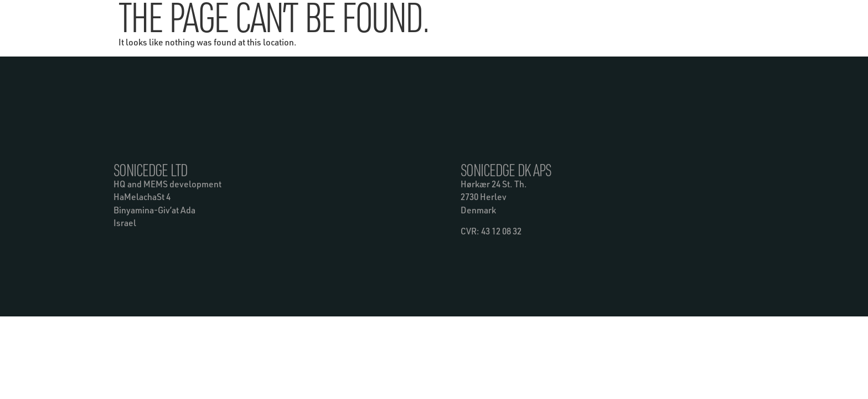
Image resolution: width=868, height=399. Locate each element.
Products (407, 16)
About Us (514, 16)
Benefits (289, 16)
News (461, 15)
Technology (348, 16)
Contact (566, 16)
